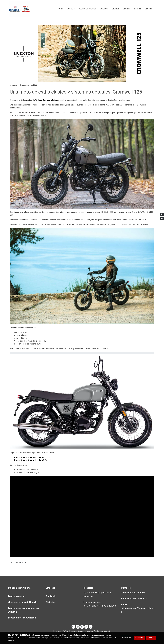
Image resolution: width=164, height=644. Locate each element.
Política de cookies (70, 631)
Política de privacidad (102, 631)
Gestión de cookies (85, 631)
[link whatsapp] (91, 627)
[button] (71, 9)
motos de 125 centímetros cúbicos (42, 100)
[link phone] (162, 215)
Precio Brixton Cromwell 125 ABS (29, 460)
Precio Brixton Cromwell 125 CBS (29, 457)
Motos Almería (16, 596)
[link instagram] (78, 627)
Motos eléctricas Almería (22, 618)
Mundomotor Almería (19, 588)
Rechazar (139, 638)
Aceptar (151, 638)
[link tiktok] (82, 627)
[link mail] (162, 219)
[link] (19, 9)
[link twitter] (86, 627)
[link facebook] (73, 627)
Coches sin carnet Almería (23, 602)
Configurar (127, 638)
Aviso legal (57, 631)
